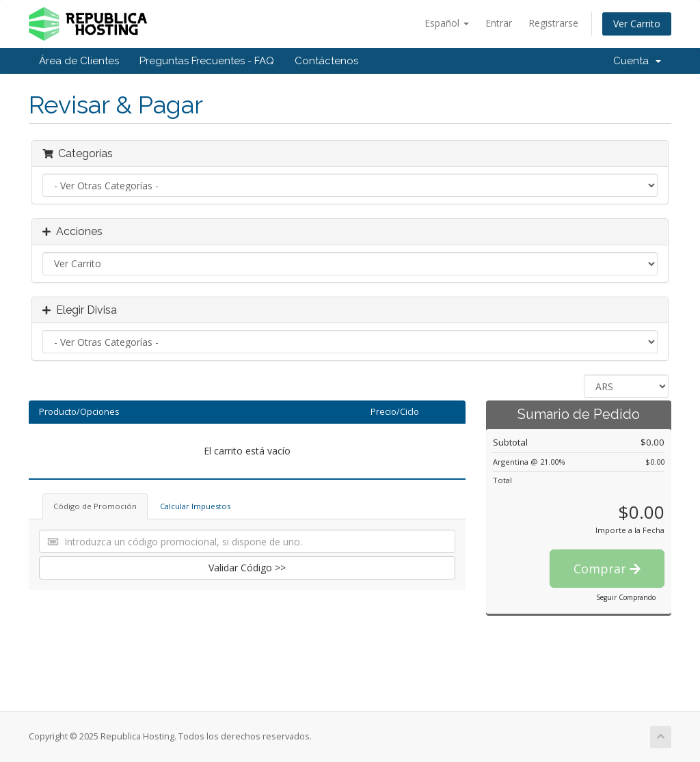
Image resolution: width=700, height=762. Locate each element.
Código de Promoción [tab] (95, 506)
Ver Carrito (637, 24)
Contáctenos (326, 61)
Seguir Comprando (626, 597)
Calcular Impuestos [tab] (195, 506)
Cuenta (637, 61)
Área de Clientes (79, 61)
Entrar (499, 23)
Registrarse (553, 23)
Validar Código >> (247, 568)
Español (447, 23)
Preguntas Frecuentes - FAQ (207, 61)
